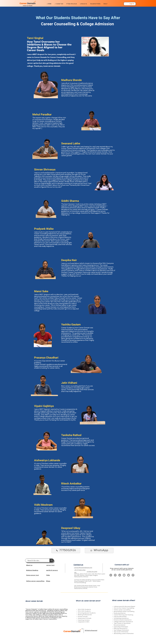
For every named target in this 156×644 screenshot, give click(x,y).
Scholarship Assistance (121, 618)
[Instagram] (115, 575)
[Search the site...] (36, 561)
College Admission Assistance (123, 622)
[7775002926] (66, 550)
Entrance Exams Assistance (123, 620)
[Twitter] (129, 575)
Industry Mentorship (120, 617)
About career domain (34, 601)
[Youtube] (124, 575)
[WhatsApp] (99, 550)
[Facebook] (133, 575)
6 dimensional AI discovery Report (124, 607)
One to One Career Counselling (124, 608)
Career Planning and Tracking (123, 615)
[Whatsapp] (111, 575)
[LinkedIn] (120, 575)
